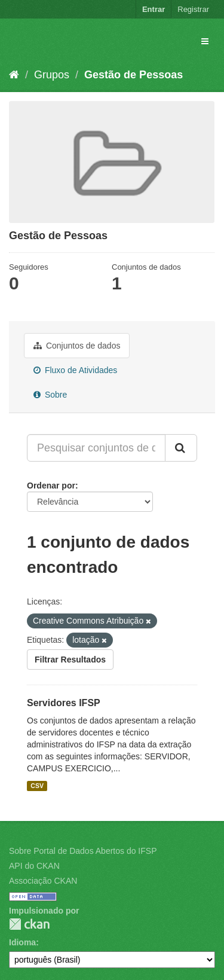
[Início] (14, 75)
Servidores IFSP (64, 703)
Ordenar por (51, 486)
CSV (37, 786)
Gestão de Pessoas (134, 75)
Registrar (193, 9)
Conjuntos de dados (77, 346)
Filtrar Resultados (70, 660)
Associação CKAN (43, 881)
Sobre (50, 395)
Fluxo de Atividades (75, 370)
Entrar (154, 9)
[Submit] (181, 448)
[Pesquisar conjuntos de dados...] (96, 448)
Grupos (52, 75)
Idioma (22, 942)
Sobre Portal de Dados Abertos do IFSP (83, 851)
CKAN (29, 924)
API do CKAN (34, 866)
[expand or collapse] (205, 41)
